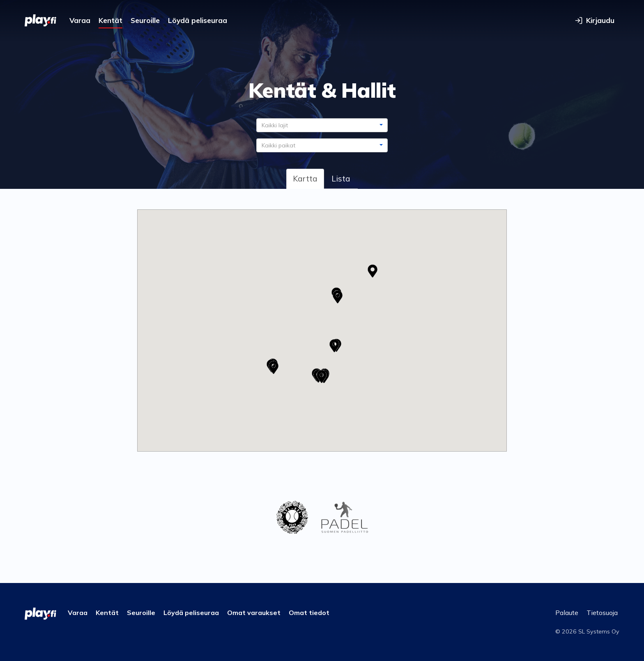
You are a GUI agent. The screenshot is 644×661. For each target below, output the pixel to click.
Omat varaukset (254, 613)
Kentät (110, 20)
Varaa (80, 20)
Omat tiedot (309, 613)
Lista (341, 179)
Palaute (567, 613)
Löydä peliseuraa (198, 20)
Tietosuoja (602, 613)
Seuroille (145, 20)
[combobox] (322, 125)
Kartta (305, 179)
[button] (274, 367)
